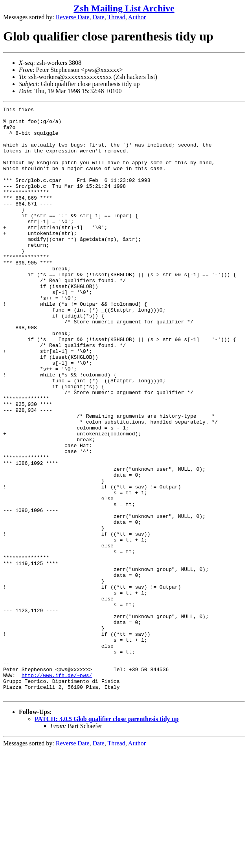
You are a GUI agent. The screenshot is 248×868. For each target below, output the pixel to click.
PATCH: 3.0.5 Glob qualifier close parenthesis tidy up (107, 837)
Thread (116, 17)
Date (99, 17)
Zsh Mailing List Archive (124, 8)
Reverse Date (73, 17)
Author (137, 17)
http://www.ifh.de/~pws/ (57, 789)
